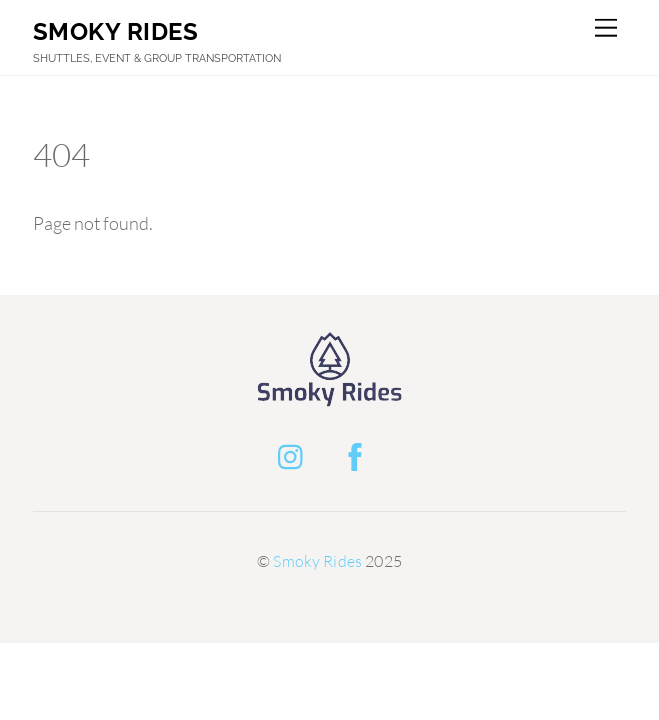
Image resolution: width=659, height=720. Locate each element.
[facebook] (358, 453)
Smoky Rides (317, 561)
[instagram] (295, 453)
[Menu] (606, 27)
